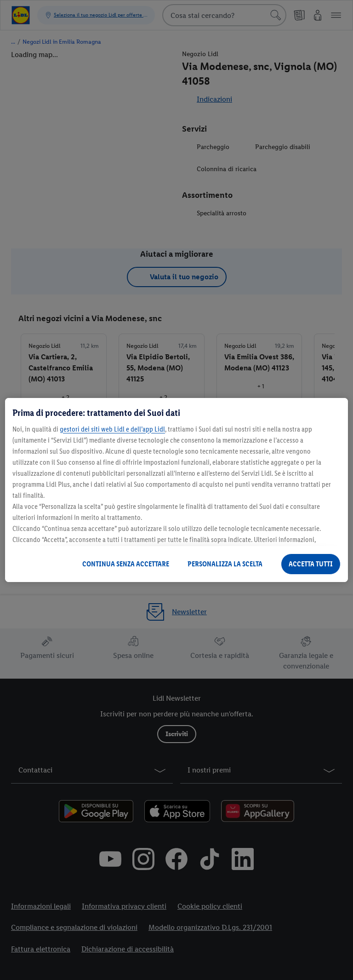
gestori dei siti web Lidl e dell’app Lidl (112, 429)
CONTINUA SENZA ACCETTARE (126, 564)
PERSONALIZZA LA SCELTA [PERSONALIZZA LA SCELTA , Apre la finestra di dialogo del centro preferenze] (225, 564)
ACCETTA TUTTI (311, 564)
